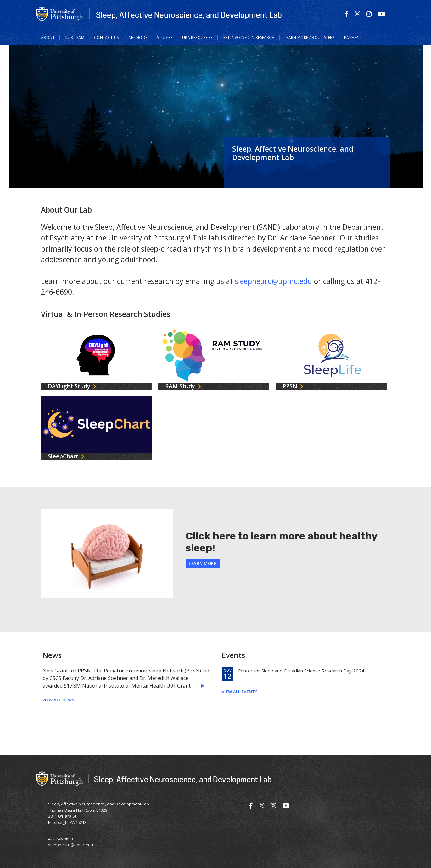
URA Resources (197, 38)
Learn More (203, 563)
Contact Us (106, 38)
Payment (353, 38)
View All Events (240, 692)
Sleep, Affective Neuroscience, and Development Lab (189, 15)
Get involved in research (249, 38)
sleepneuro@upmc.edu (273, 281)
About (48, 38)
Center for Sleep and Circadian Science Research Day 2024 (301, 671)
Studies (165, 38)
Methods (138, 38)
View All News (58, 700)
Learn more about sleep (309, 38)
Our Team (74, 38)
